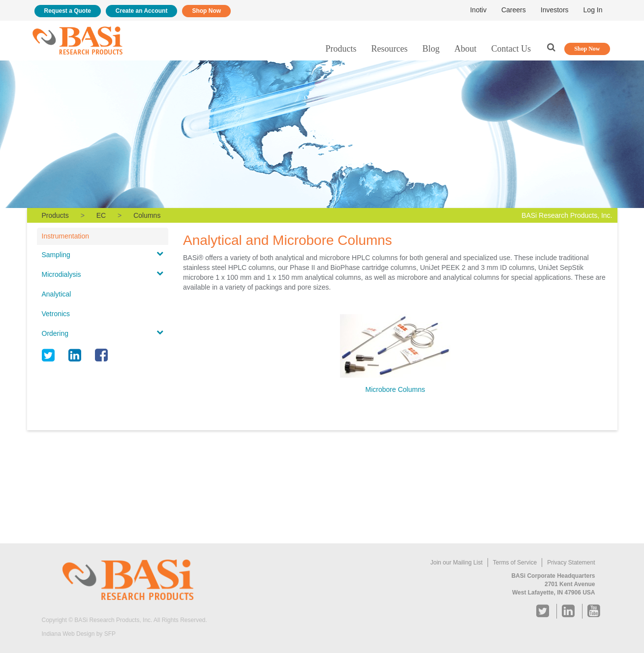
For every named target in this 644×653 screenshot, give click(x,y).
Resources (390, 49)
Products (341, 49)
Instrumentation (66, 236)
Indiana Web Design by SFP (79, 634)
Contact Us (511, 49)
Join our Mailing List (457, 563)
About (466, 49)
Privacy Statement (571, 563)
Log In (593, 10)
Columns (147, 215)
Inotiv (478, 10)
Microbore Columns (395, 389)
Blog (431, 49)
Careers (514, 10)
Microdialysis (61, 274)
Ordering (55, 333)
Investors (555, 10)
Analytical (57, 294)
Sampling (56, 255)
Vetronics (56, 314)
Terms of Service (515, 563)
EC (101, 215)
